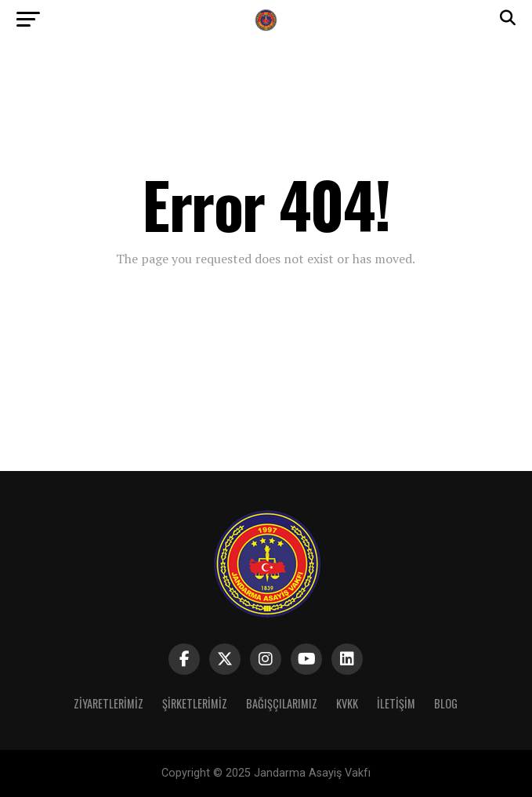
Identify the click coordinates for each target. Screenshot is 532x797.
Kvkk (347, 703)
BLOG (446, 703)
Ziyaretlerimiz (109, 703)
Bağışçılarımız (282, 703)
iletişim (396, 703)
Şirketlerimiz (195, 703)
